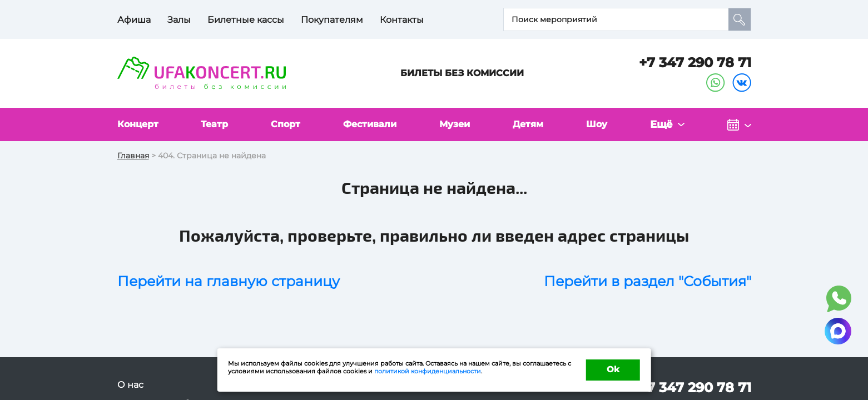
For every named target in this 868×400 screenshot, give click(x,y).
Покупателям (332, 20)
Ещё (665, 125)
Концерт (140, 124)
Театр (217, 124)
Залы (179, 20)
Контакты (402, 20)
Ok (613, 369)
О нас (130, 385)
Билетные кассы (246, 20)
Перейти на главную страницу (229, 282)
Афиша (134, 20)
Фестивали (374, 124)
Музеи (461, 124)
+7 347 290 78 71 (695, 62)
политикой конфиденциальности (428, 370)
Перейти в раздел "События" (648, 282)
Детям (535, 124)
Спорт (288, 124)
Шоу (603, 124)
